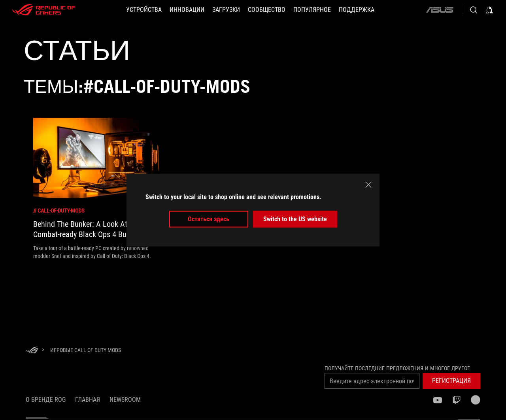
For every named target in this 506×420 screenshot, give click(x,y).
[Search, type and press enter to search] (474, 10)
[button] (144, 10)
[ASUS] (440, 10)
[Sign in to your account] (489, 10)
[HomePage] (32, 351)
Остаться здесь (209, 219)
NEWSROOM (125, 400)
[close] (368, 185)
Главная (88, 400)
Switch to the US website (295, 219)
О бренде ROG (46, 400)
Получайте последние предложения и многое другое (397, 368)
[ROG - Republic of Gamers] (43, 10)
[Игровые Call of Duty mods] (86, 350)
